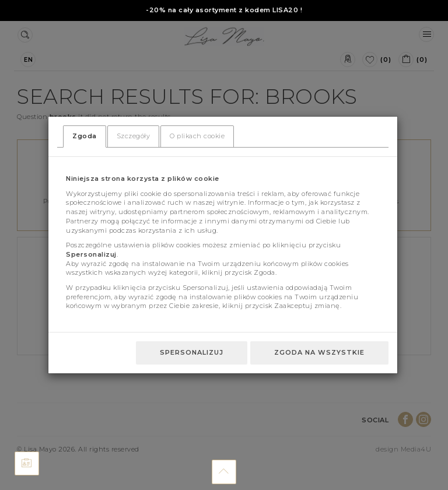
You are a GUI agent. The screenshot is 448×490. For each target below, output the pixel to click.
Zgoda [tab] (85, 136)
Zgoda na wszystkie (319, 352)
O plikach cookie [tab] (197, 136)
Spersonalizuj (192, 352)
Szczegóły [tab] (134, 136)
